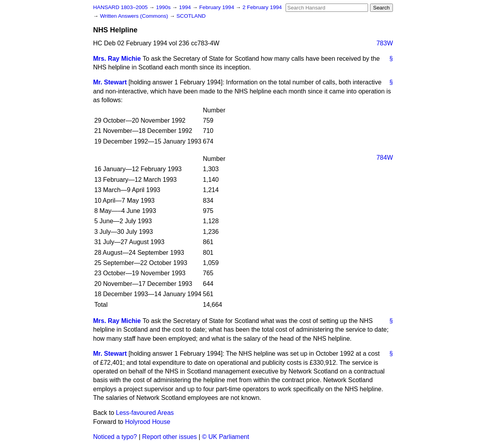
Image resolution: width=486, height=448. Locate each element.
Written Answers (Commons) (135, 16)
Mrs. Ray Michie (117, 59)
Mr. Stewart (110, 82)
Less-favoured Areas (145, 413)
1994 (186, 7)
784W (385, 158)
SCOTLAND (191, 16)
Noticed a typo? (115, 437)
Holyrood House (148, 422)
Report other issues (169, 437)
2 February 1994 (262, 7)
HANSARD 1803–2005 (120, 7)
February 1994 (217, 7)
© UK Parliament (225, 437)
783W (385, 43)
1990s (164, 7)
